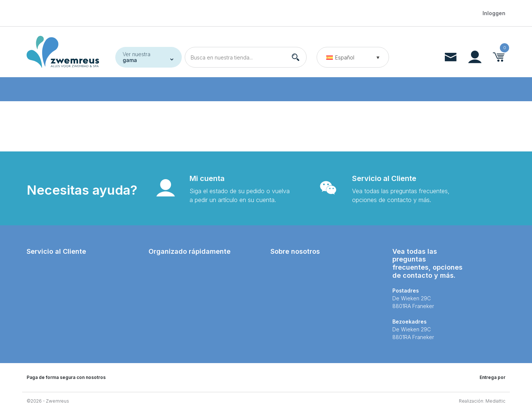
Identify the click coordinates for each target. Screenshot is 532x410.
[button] (353, 57)
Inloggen (494, 13)
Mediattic (495, 401)
